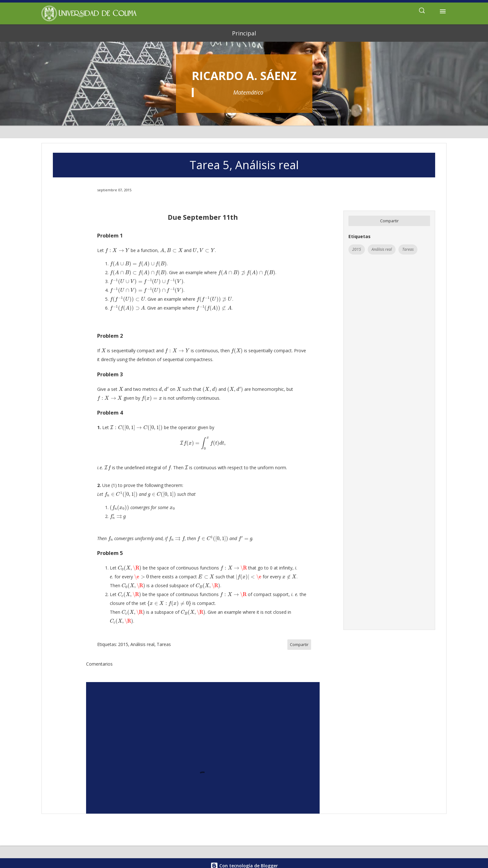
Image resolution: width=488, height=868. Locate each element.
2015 (357, 249)
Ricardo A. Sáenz (244, 76)
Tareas (408, 249)
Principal (244, 33)
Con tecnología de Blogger (244, 853)
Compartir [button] (389, 221)
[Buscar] (422, 11)
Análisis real (382, 249)
